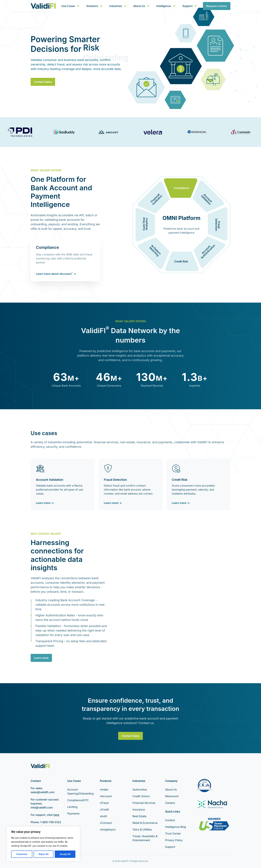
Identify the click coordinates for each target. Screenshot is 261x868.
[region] (43, 844)
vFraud (104, 803)
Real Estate (139, 816)
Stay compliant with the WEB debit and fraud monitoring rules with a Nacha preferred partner (64, 258)
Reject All (44, 854)
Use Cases (70, 6)
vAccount (106, 796)
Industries (118, 6)
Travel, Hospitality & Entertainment (145, 838)
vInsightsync (108, 830)
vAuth (103, 816)
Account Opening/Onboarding (80, 792)
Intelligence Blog (176, 827)
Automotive (140, 790)
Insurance (139, 810)
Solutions (94, 6)
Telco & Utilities (142, 830)
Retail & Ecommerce (145, 823)
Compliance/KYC (78, 800)
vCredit (104, 810)
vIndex (104, 790)
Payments (73, 814)
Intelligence (166, 6)
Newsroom (172, 796)
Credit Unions (141, 796)
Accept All (65, 854)
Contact (170, 820)
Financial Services (144, 803)
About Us (141, 6)
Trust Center (173, 834)
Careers (170, 803)
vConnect (106, 823)
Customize (22, 854)
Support (190, 6)
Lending (72, 807)
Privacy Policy (174, 840)
